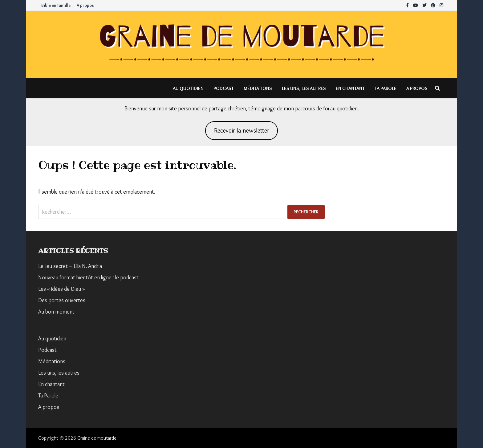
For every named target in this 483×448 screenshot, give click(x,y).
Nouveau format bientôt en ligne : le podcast (88, 277)
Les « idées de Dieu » (62, 289)
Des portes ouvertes (62, 300)
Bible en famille (56, 5)
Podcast (224, 88)
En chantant (350, 88)
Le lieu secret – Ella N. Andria (70, 266)
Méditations (258, 88)
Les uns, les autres (304, 88)
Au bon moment (56, 312)
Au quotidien (188, 88)
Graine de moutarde (97, 438)
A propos (85, 5)
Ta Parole (386, 88)
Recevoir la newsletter (242, 130)
